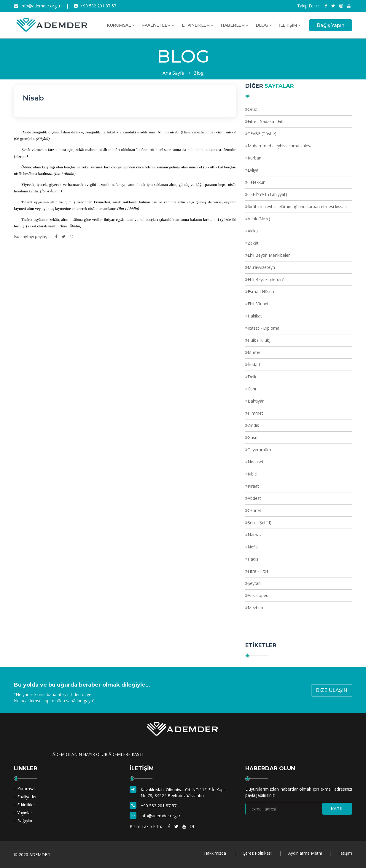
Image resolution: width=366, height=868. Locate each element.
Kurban (254, 158)
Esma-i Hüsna (261, 292)
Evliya (253, 170)
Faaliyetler (27, 797)
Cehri (253, 389)
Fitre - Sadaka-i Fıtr (266, 121)
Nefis (253, 547)
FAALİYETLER (158, 25)
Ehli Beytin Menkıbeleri (269, 255)
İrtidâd (254, 364)
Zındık (253, 425)
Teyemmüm (259, 450)
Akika (253, 231)
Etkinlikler (26, 805)
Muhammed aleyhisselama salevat (281, 146)
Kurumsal (26, 789)
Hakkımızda (215, 853)
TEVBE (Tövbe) (262, 134)
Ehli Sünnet (258, 304)
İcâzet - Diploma (264, 328)
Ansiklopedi (258, 595)
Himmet (255, 413)
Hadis (253, 559)
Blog (199, 73)
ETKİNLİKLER (198, 25)
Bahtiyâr (256, 401)
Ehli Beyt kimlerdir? (266, 279)
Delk (252, 377)
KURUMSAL (121, 25)
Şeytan (254, 583)
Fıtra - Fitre (258, 571)
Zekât (253, 243)
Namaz (255, 535)
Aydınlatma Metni (305, 853)
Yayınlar (25, 813)
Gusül (253, 437)
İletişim (345, 853)
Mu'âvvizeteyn (261, 267)
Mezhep (255, 608)
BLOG (264, 25)
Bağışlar (25, 821)
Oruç (252, 109)
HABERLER (234, 25)
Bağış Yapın (331, 25)
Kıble (252, 474)
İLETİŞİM (290, 25)
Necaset (256, 462)
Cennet (254, 510)
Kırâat (253, 486)
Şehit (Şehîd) (260, 522)
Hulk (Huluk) (259, 340)
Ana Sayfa (174, 73)
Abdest (254, 498)
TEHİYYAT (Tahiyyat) (267, 194)
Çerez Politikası (257, 853)
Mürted (255, 352)
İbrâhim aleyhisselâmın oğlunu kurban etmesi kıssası (298, 206)
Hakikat (255, 316)
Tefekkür (256, 182)
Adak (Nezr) (259, 219)
